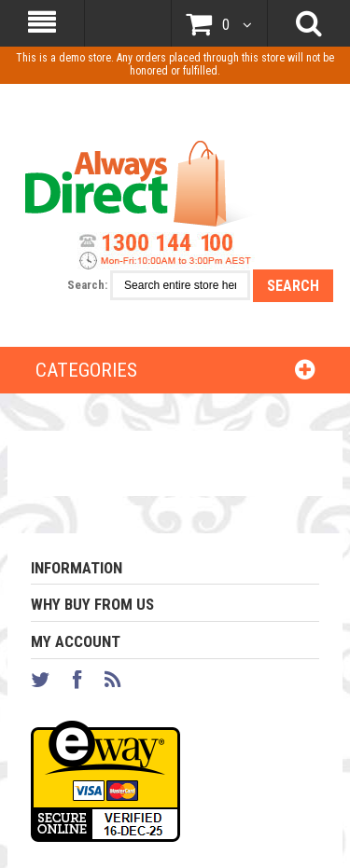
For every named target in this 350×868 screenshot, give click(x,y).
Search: (87, 285)
